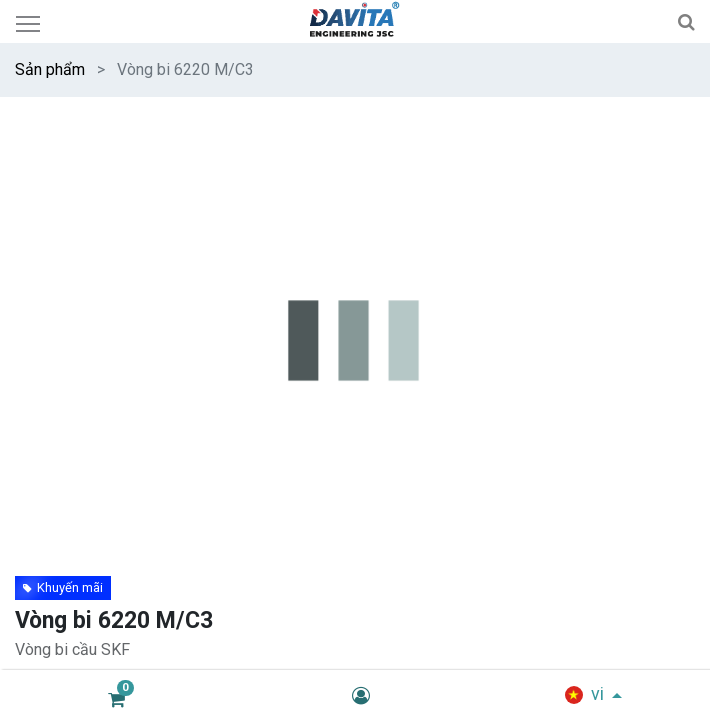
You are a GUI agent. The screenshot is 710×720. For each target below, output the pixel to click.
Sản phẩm (50, 69)
